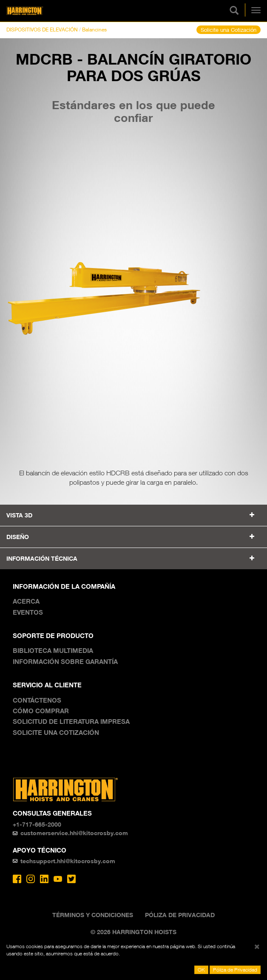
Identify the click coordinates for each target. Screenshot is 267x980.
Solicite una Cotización (229, 30)
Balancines (94, 30)
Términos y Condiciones (93, 915)
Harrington (38, 11)
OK (201, 970)
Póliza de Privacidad (180, 915)
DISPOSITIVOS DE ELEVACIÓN (42, 30)
